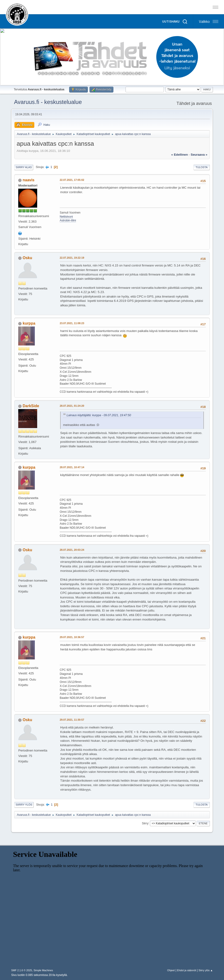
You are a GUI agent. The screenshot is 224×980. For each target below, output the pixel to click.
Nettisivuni (66, 217)
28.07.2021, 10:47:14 (72, 467)
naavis (29, 180)
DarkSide (31, 406)
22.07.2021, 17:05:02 (72, 180)
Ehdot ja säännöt (187, 970)
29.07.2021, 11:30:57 (72, 720)
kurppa (29, 323)
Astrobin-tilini (68, 220)
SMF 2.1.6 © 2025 (22, 970)
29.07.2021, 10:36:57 (72, 637)
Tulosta (202, 167)
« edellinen (179, 155)
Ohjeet (171, 970)
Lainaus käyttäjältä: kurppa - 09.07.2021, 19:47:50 (99, 415)
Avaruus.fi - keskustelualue (48, 102)
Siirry (145, 823)
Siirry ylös (24, 805)
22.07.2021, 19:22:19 (72, 258)
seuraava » (199, 155)
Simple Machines (43, 970)
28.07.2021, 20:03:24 (72, 550)
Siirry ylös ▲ (206, 970)
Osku (27, 258)
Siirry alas (24, 167)
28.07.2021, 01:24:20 (72, 406)
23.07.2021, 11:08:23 (72, 323)
